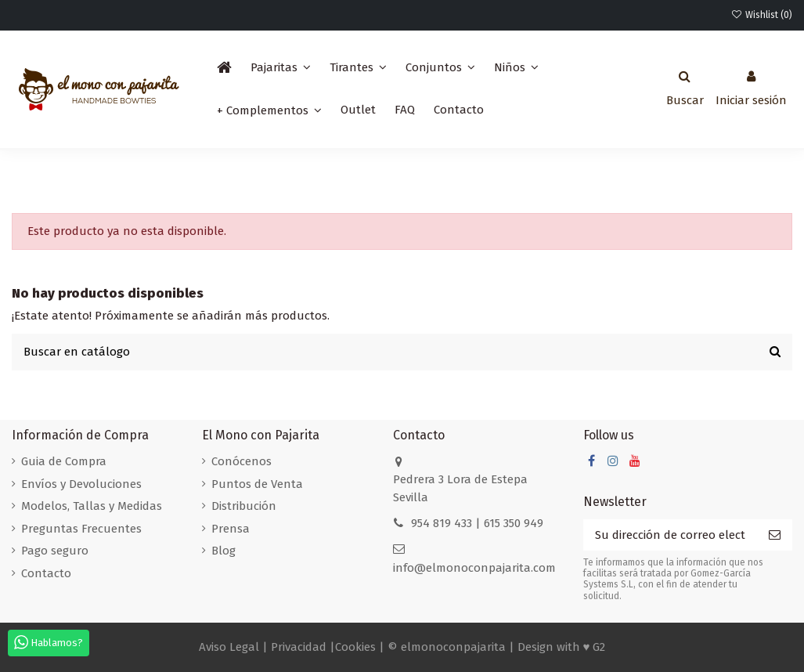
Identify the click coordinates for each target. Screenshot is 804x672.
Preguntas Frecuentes (81, 529)
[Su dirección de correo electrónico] (670, 535)
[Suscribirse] (775, 535)
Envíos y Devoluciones (81, 484)
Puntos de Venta (257, 484)
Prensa (231, 529)
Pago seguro (55, 551)
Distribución (244, 506)
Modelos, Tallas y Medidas (92, 506)
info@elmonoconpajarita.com (474, 568)
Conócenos (242, 461)
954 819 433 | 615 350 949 (477, 523)
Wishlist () (762, 15)
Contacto (46, 573)
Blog (224, 551)
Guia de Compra (64, 461)
